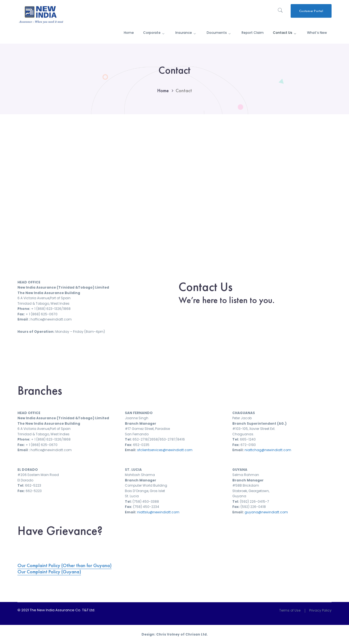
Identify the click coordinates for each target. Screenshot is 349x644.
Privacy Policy (320, 610)
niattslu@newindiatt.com (158, 512)
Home (163, 90)
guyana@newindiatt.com (266, 512)
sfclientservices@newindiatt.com (165, 450)
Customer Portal (311, 11)
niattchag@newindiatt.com (268, 450)
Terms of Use (290, 610)
